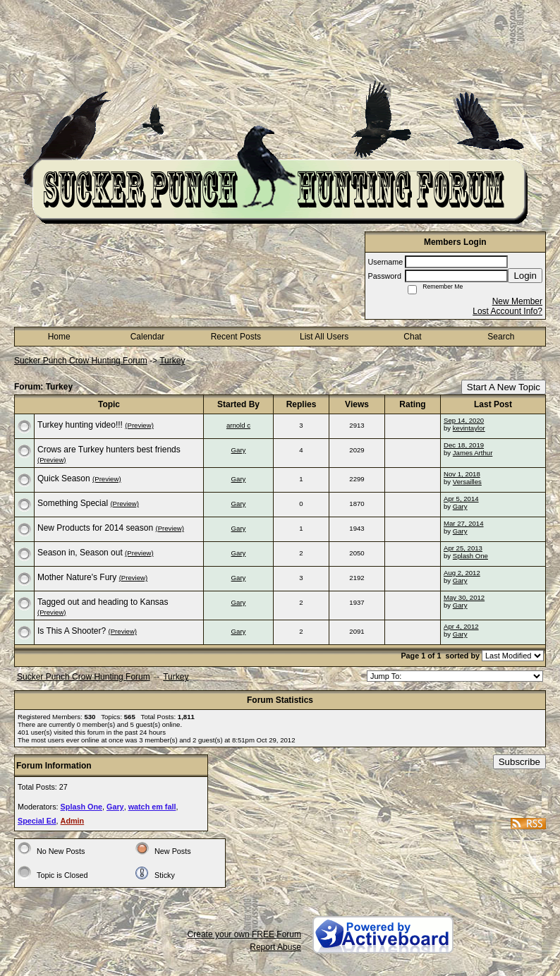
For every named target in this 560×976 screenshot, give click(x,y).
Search (501, 337)
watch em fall (152, 807)
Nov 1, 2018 (462, 474)
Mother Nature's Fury (77, 577)
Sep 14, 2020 (464, 420)
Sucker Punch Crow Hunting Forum (81, 361)
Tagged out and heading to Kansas (103, 602)
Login (525, 276)
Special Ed (37, 821)
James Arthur (473, 453)
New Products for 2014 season (95, 528)
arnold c (238, 425)
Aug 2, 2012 (462, 573)
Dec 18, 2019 (464, 445)
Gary (239, 450)
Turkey (172, 361)
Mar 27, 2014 (464, 523)
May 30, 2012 (464, 597)
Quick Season (64, 478)
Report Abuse (275, 947)
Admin (73, 821)
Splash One (470, 556)
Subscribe (519, 762)
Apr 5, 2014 (461, 499)
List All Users (324, 337)
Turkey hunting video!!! (80, 425)
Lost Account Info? (507, 311)
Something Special (73, 503)
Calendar (148, 337)
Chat (412, 337)
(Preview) (139, 425)
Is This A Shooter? (72, 631)
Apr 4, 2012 (461, 626)
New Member (517, 301)
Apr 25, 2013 (463, 548)
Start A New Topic (504, 387)
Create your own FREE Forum (244, 934)
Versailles (467, 482)
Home (59, 337)
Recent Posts (236, 337)
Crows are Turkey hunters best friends (109, 450)
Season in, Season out (80, 553)
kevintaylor (469, 428)
